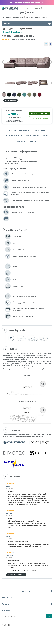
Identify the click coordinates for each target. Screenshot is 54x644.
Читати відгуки (18, 39)
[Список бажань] (28, 8)
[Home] (4, 29)
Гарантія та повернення (32, 17)
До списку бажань (13, 110)
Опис (45, 136)
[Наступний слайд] (47, 62)
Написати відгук (32, 39)
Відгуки (33, 141)
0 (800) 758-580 (27, 13)
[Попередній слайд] (7, 62)
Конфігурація (32, 136)
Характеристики (14, 136)
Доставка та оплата (18, 17)
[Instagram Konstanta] (9, 625)
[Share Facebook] (50, 44)
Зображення (39, 130)
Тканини (21, 141)
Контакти (44, 17)
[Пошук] (42, 8)
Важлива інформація (19, 130)
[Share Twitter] (46, 44)
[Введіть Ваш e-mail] (27, 616)
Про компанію (6, 17)
